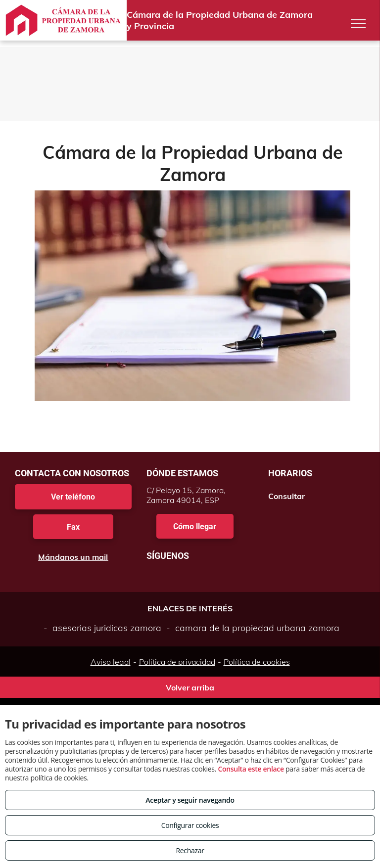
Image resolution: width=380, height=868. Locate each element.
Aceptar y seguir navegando (190, 800)
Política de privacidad (177, 662)
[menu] (358, 24)
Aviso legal (111, 662)
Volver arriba (190, 687)
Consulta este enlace (251, 769)
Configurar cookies (190, 825)
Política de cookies (257, 662)
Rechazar (190, 850)
